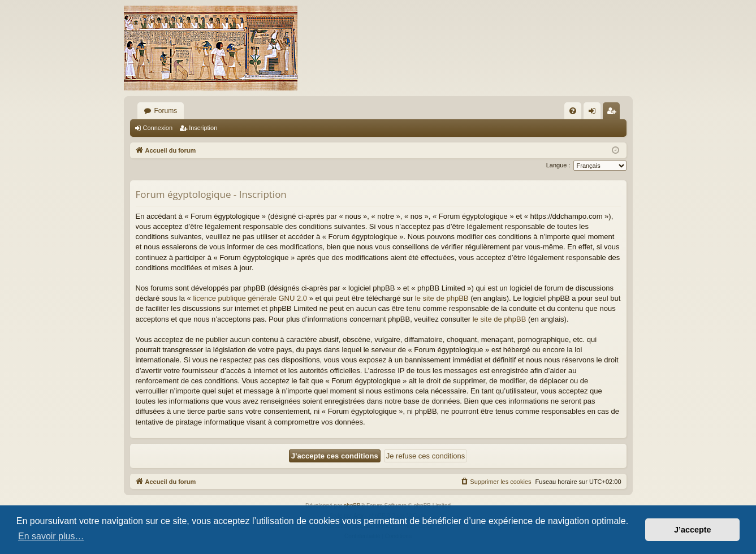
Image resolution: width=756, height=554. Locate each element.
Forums (166, 111)
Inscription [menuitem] (613, 113)
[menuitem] (573, 111)
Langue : (558, 165)
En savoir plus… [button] (51, 536)
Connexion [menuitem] (594, 113)
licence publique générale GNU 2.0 (250, 298)
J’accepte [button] (693, 530)
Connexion (158, 128)
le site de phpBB (442, 298)
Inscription (203, 128)
